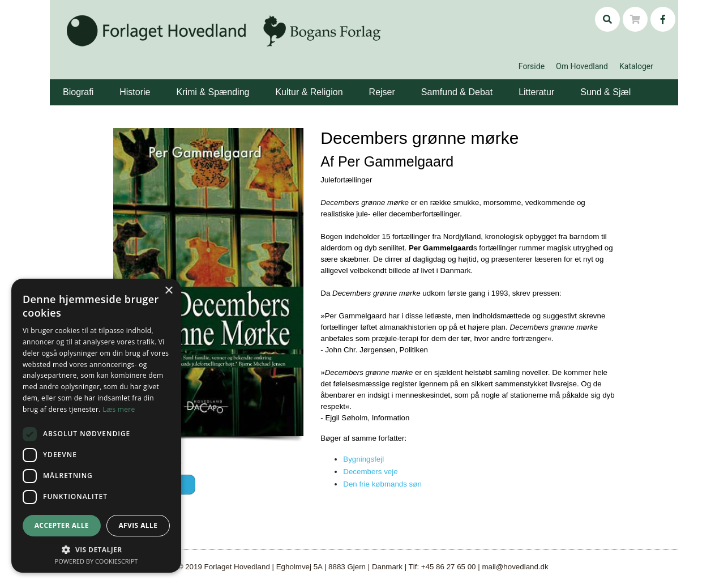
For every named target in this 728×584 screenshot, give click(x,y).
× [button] (168, 291)
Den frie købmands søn (382, 484)
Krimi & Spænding (213, 92)
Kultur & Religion (309, 92)
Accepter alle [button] (62, 525)
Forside (532, 66)
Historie (135, 92)
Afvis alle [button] (138, 525)
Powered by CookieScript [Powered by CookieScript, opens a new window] (97, 561)
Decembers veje (370, 472)
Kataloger (636, 66)
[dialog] (96, 426)
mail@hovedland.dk (515, 567)
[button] (95, 84)
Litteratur (536, 92)
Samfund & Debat (457, 92)
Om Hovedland (582, 66)
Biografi (78, 92)
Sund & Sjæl (605, 92)
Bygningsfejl (363, 459)
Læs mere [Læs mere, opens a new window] (119, 409)
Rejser (382, 92)
